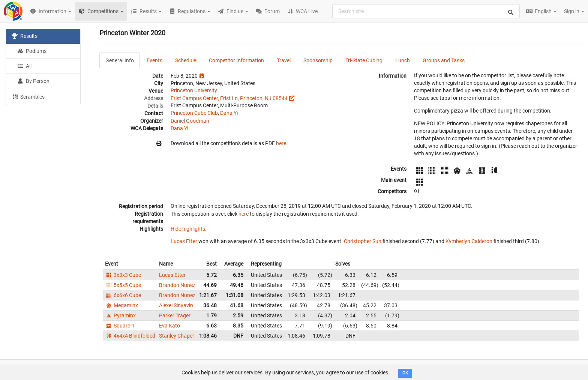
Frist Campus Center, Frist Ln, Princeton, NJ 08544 (229, 98)
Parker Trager (175, 315)
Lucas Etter (184, 241)
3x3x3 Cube (123, 275)
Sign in (574, 11)
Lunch (403, 60)
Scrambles (28, 96)
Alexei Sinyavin (176, 305)
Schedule (186, 60)
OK (405, 373)
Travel (284, 60)
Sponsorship (318, 60)
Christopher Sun (363, 241)
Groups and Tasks (444, 60)
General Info (120, 60)
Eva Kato (169, 326)
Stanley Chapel (176, 336)
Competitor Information (236, 60)
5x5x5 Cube (123, 285)
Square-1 (120, 326)
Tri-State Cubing (364, 60)
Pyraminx (120, 315)
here (281, 143)
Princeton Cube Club (194, 113)
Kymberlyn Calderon (469, 241)
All (24, 66)
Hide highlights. (189, 229)
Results (25, 36)
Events (154, 60)
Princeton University (194, 90)
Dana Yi (229, 113)
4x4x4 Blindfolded (130, 336)
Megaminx (121, 305)
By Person (33, 81)
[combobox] (426, 11)
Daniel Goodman (190, 121)
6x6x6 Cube (123, 295)
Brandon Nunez (177, 285)
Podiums (32, 51)
